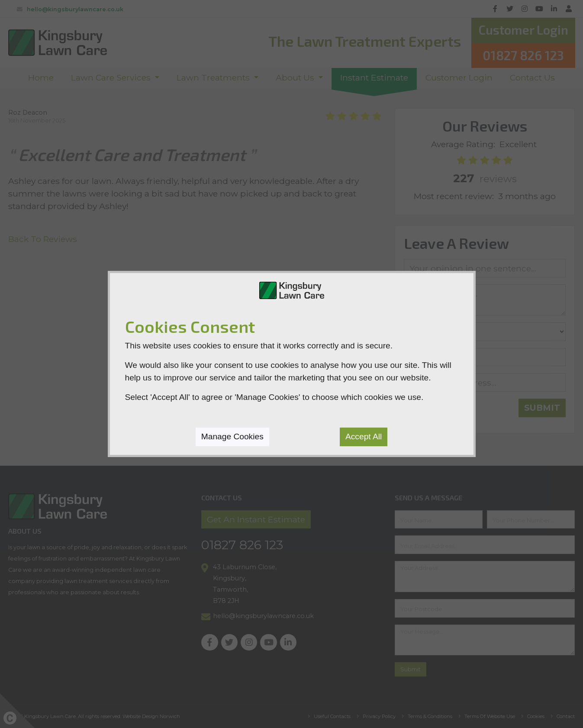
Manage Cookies (232, 436)
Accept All (364, 436)
